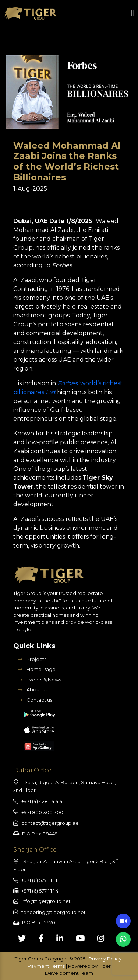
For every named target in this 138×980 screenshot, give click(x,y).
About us (33, 689)
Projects (32, 659)
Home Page (37, 669)
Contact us (35, 700)
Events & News (39, 680)
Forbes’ (69, 383)
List (50, 392)
